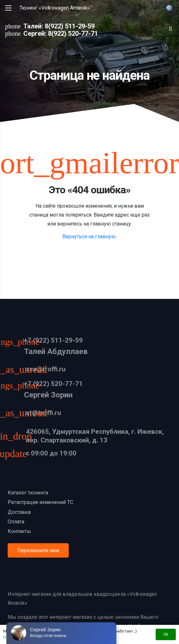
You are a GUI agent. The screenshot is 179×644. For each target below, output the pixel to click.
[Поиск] (170, 29)
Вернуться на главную (89, 237)
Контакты (19, 531)
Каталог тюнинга (28, 493)
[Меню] (8, 8)
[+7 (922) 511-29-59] (16, 343)
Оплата (16, 522)
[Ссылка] (169, 8)
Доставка (19, 512)
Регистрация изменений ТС (40, 502)
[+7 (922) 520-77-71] (16, 386)
